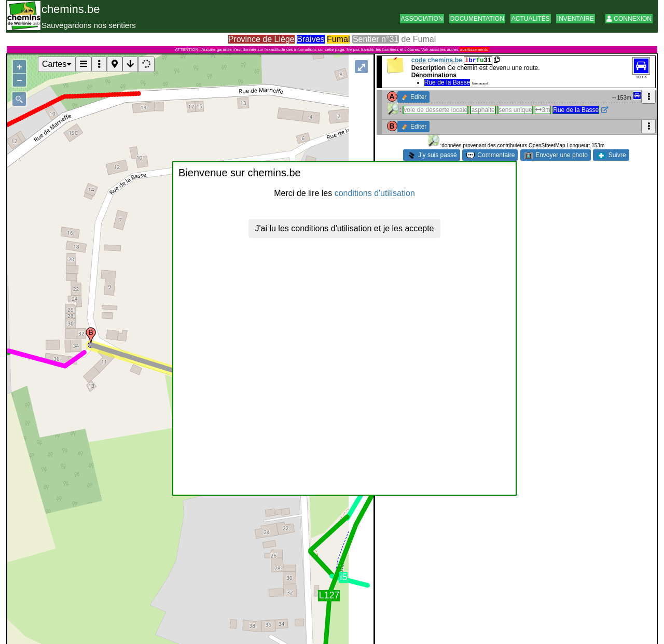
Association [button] (422, 19)
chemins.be (71, 9)
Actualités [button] (531, 19)
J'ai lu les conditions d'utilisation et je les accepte (345, 228)
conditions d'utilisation (375, 193)
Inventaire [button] (576, 19)
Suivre (611, 155)
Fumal (338, 39)
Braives (310, 39)
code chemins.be (437, 60)
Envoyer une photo (556, 155)
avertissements (474, 50)
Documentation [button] (477, 19)
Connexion (629, 19)
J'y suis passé (432, 155)
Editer (414, 97)
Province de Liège (261, 39)
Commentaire (490, 155)
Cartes (57, 64)
